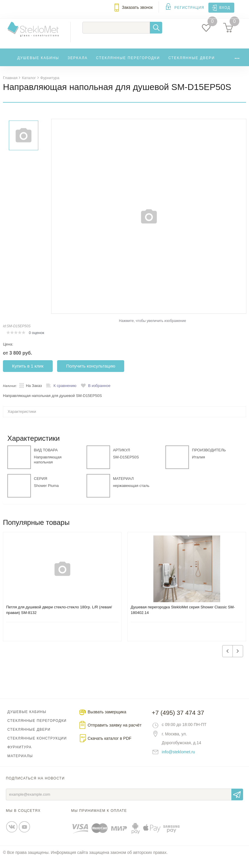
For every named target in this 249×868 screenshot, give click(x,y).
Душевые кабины (38, 67)
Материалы (20, 765)
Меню (8, 11)
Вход (225, 8)
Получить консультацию (91, 375)
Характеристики (22, 420)
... (237, 65)
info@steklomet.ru (179, 761)
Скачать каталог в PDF (110, 747)
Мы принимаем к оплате (99, 819)
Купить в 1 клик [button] (28, 375)
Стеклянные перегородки (128, 67)
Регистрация (189, 8)
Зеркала (78, 67)
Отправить (237, 803)
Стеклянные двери (192, 67)
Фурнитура (19, 756)
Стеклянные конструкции (37, 747)
